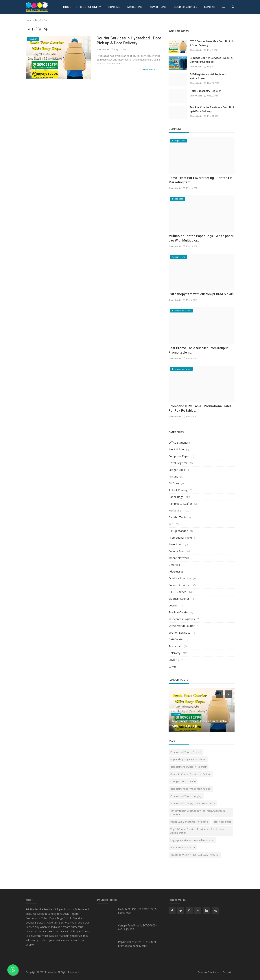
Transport (175, 646)
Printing (115, 7)
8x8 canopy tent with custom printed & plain (201, 294)
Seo (171, 524)
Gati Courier (176, 639)
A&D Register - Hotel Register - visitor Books (208, 76)
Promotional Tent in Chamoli (186, 752)
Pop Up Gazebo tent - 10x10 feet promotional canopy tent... (137, 944)
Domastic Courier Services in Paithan (191, 774)
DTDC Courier (177, 592)
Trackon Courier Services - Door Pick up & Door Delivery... (212, 109)
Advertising (159, 7)
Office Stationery (89, 7)
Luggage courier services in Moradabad (192, 840)
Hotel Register (178, 463)
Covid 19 (174, 660)
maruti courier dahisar (183, 847)
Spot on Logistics (180, 632)
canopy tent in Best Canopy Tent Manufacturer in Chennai (198, 813)
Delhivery (175, 653)
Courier (173, 605)
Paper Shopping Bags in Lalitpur (188, 759)
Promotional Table (180, 537)
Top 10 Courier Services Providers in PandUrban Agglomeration (197, 831)
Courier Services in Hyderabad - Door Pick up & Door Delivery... (125, 41)
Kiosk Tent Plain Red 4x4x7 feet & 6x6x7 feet (137, 911)
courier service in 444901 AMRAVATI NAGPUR (195, 855)
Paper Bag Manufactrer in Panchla (189, 822)
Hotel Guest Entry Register (205, 91)
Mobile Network (179, 558)
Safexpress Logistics (182, 619)
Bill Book (174, 483)
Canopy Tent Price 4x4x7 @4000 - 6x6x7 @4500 (138, 927)
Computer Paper (179, 456)
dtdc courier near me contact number (191, 789)
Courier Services (187, 7)
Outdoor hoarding (180, 578)
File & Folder (176, 449)
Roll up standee (178, 531)
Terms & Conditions (209, 972)
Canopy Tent (177, 551)
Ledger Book (177, 470)
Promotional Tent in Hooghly (186, 796)
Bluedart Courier (179, 599)
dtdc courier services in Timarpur (189, 767)
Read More (152, 69)
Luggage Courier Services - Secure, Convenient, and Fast (211, 60)
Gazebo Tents (178, 517)
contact (210, 7)
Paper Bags (176, 497)
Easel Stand (176, 544)
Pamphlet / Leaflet (180, 504)
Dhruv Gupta (103, 49)
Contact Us (229, 972)
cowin (172, 666)
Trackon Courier (179, 612)
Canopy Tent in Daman (183, 781)
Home (67, 7)
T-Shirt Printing (178, 490)
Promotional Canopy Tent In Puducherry (193, 803)
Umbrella (174, 565)
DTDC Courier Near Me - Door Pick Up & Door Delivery (212, 43)
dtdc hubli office (222, 822)
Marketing (136, 7)
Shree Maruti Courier (182, 626)
